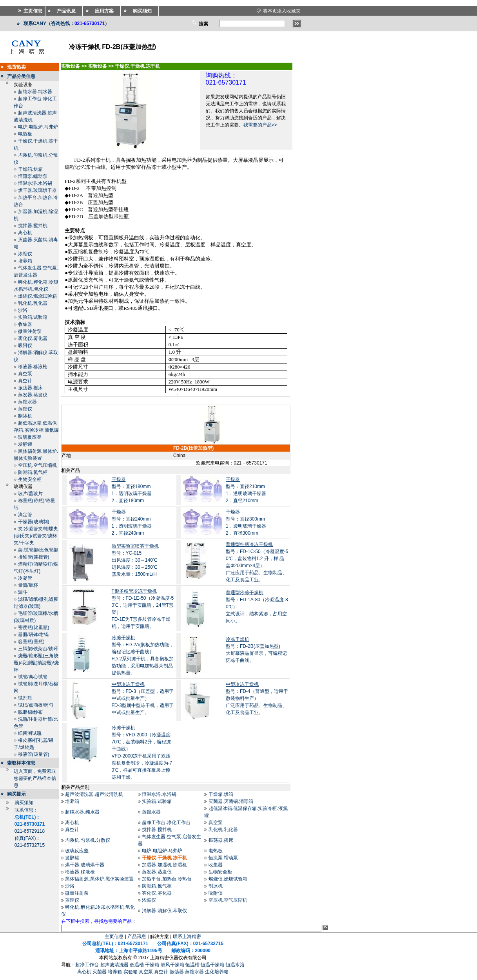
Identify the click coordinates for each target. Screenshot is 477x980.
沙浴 (23, 310)
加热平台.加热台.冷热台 (167, 879)
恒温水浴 (235, 965)
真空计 (25, 381)
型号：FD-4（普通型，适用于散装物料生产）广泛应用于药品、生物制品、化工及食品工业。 (257, 698)
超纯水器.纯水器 (35, 92)
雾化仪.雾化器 (33, 338)
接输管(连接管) (34, 557)
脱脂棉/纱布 (30, 712)
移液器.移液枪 (33, 367)
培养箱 (25, 261)
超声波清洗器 (114, 965)
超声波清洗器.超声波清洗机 (94, 794)
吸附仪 (25, 345)
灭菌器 (100, 972)
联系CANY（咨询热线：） (66, 24)
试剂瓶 (25, 698)
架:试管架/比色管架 (38, 550)
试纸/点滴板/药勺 (36, 705)
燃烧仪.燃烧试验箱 (37, 296)
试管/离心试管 (33, 677)
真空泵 (25, 374)
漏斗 (23, 592)
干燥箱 (152, 965)
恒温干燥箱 (212, 965)
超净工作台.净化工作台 (166, 823)
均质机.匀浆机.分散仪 (88, 840)
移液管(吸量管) (34, 754)
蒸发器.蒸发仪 (33, 395)
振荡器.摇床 (30, 388)
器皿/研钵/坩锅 (34, 635)
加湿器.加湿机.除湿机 (164, 865)
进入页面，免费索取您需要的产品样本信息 (35, 778)
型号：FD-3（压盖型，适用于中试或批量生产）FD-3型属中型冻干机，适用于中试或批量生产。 (143, 698)
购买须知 (24, 803)
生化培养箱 (217, 972)
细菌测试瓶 (30, 733)
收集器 (25, 324)
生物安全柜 (30, 479)
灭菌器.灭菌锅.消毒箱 (231, 801)
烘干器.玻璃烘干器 (37, 190)
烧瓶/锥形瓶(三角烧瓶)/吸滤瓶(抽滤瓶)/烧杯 (36, 663)
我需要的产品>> (260, 125)
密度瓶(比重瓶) (34, 627)
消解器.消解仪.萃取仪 (164, 911)
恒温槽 (192, 965)
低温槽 (137, 965)
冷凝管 (25, 578)
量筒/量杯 (28, 585)
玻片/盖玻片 (30, 494)
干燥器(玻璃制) (34, 522)
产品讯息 (137, 937)
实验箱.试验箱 (33, 317)
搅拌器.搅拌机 (33, 226)
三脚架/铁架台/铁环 (38, 649)
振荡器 (177, 972)
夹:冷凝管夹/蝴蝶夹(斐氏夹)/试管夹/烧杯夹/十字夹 (36, 536)
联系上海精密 (187, 937)
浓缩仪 (25, 254)
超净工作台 (87, 965)
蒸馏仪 (25, 409)
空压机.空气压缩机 (37, 465)
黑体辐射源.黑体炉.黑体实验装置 (99, 879)
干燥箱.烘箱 (30, 169)
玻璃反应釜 (30, 437)
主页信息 (114, 937)
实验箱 (131, 972)
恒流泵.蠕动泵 (33, 176)
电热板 (25, 134)
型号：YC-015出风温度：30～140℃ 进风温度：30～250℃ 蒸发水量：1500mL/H (135, 560)
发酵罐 (25, 444)
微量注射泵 (30, 331)
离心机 (25, 233)
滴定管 (25, 515)
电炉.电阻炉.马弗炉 (38, 127)
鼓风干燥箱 (172, 965)
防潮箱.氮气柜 (33, 472)
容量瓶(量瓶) (31, 642)
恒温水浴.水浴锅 (35, 183)
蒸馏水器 (27, 402)
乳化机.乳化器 (33, 303)
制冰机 (25, 416)
